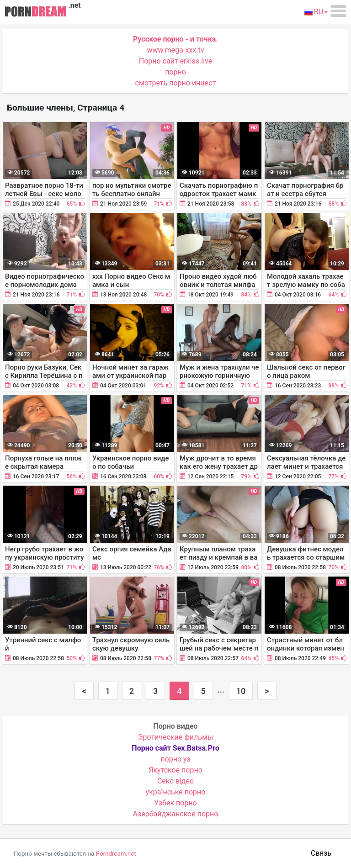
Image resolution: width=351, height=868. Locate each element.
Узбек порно (175, 803)
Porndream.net (116, 854)
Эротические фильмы (176, 737)
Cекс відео (175, 781)
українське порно (176, 792)
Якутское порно (175, 770)
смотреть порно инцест (176, 83)
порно (175, 72)
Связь (321, 853)
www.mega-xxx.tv (176, 50)
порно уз (175, 759)
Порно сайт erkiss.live (175, 61)
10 (241, 691)
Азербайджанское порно (176, 814)
